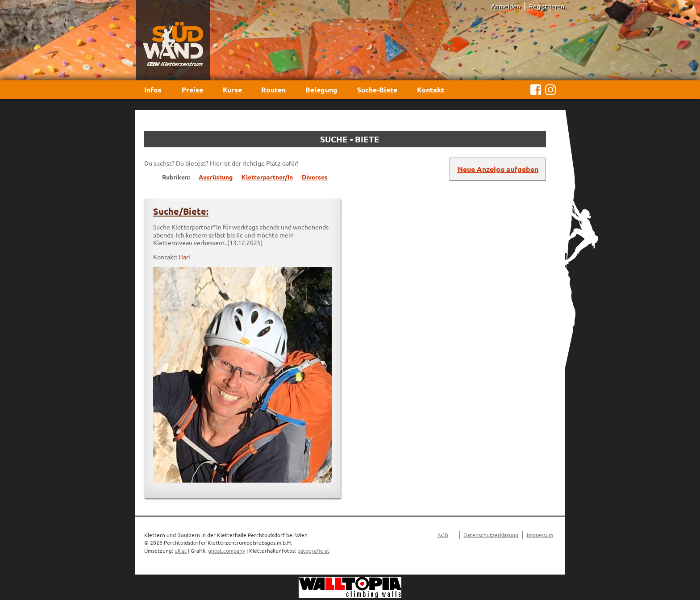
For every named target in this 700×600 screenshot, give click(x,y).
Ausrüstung (216, 177)
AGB (443, 535)
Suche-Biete (377, 90)
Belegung (321, 90)
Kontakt (431, 90)
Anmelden (506, 6)
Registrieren (547, 6)
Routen (273, 90)
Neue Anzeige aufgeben (498, 169)
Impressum (540, 535)
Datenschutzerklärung (491, 535)
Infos (153, 90)
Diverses (315, 177)
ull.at (181, 550)
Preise (192, 90)
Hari (185, 257)
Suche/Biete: (181, 211)
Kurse (232, 90)
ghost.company (227, 550)
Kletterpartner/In (267, 177)
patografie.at (313, 550)
